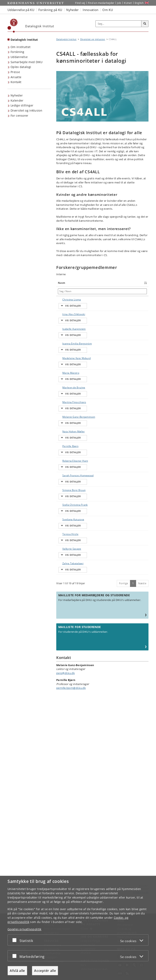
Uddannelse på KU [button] (21, 10)
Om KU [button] (108, 10)
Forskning (17, 52)
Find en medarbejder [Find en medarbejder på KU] (101, 3)
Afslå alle (17, 971)
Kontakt (16, 82)
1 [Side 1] (133, 757)
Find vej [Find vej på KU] (80, 3)
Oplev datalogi (21, 67)
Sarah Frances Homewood (67, 587)
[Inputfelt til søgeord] (119, 24)
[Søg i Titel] (100, 291)
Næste (142, 757)
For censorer (19, 116)
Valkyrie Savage (68, 704)
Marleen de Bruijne (65, 444)
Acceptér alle (45, 971)
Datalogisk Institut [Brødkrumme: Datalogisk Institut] (66, 39)
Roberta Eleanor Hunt (66, 563)
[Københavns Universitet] (13, 26)
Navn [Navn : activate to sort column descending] (62, 283)
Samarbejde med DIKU (27, 62)
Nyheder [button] (72, 10)
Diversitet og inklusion (26, 110)
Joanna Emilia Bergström (66, 373)
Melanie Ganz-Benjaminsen (67, 492)
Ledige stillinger (22, 105)
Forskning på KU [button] (50, 10)
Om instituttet (21, 47)
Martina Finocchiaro (65, 468)
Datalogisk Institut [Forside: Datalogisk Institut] (24, 40)
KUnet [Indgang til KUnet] (128, 3)
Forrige (123, 757)
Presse (15, 72)
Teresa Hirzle (66, 681)
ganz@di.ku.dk (66, 847)
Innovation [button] (90, 10)
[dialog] (78, 928)
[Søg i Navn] (68, 291)
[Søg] (145, 24)
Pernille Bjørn (66, 538)
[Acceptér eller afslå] (15, 940)
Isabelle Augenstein (65, 349)
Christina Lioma (68, 300)
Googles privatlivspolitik (24, 929)
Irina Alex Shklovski (64, 325)
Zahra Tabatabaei (65, 730)
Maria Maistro (67, 419)
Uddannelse (19, 57)
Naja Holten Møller (65, 516)
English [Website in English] (139, 3)
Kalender (17, 100)
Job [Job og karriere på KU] (119, 3)
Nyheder (17, 95)
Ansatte (16, 77)
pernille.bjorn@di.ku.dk (71, 862)
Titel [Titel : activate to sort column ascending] (84, 283)
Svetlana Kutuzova (64, 659)
